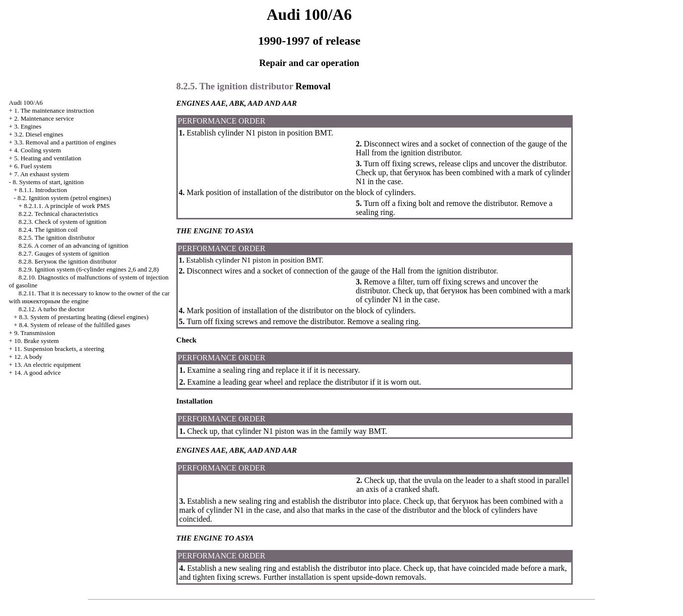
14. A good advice (37, 373)
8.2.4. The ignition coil (48, 230)
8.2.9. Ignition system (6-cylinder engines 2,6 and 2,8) (88, 269)
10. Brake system (36, 341)
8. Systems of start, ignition (48, 182)
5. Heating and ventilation (47, 158)
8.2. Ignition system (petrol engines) (64, 198)
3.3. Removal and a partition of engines (65, 142)
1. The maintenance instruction (54, 110)
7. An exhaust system (41, 174)
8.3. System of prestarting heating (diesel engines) (84, 317)
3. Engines (28, 126)
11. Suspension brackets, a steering (59, 349)
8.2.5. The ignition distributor (57, 238)
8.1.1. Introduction (43, 190)
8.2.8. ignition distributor (68, 261)
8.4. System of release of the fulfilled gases (75, 325)
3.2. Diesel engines (38, 134)
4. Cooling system (37, 150)
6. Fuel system (33, 166)
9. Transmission (34, 333)
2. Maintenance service (44, 118)
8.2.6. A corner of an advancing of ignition (73, 245)
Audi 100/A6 (26, 103)
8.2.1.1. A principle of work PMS (67, 206)
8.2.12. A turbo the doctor (51, 309)
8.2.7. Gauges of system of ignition (64, 253)
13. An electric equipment (47, 365)
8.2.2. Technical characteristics (58, 214)
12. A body (28, 357)
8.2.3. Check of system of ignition (62, 222)
